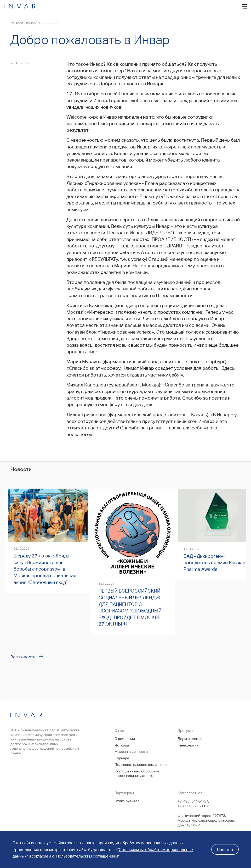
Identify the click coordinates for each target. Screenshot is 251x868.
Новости (33, 23)
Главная (17, 23)
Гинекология (188, 745)
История (122, 745)
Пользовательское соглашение (141, 765)
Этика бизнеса (127, 801)
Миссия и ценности (131, 751)
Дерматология (190, 739)
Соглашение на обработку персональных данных (137, 773)
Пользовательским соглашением (87, 856)
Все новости (23, 657)
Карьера (122, 758)
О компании (125, 739)
